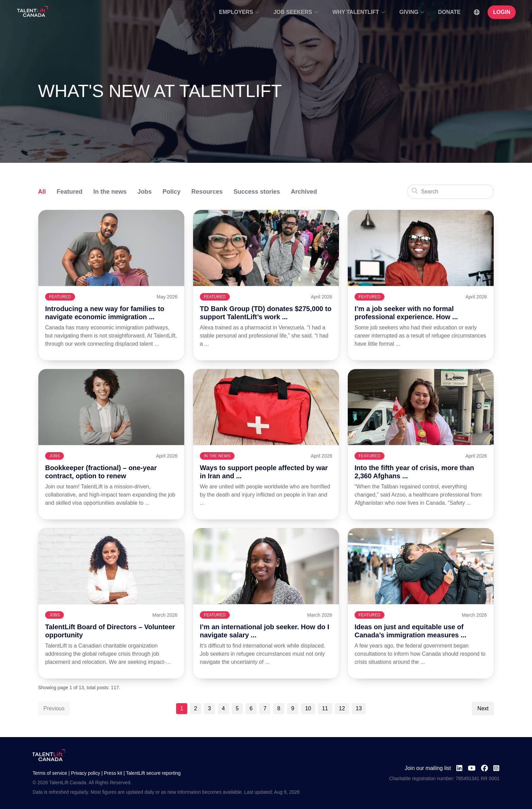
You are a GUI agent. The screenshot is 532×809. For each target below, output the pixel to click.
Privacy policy (85, 773)
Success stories (257, 192)
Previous (54, 708)
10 (308, 708)
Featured (70, 192)
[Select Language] (477, 12)
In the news (110, 192)
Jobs (145, 192)
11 (325, 708)
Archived (304, 192)
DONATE (449, 12)
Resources (207, 192)
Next (483, 708)
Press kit (113, 773)
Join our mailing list (428, 768)
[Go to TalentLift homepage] (33, 12)
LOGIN (502, 12)
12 (342, 708)
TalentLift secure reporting (153, 773)
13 (359, 708)
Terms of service (50, 773)
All (42, 192)
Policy (172, 192)
